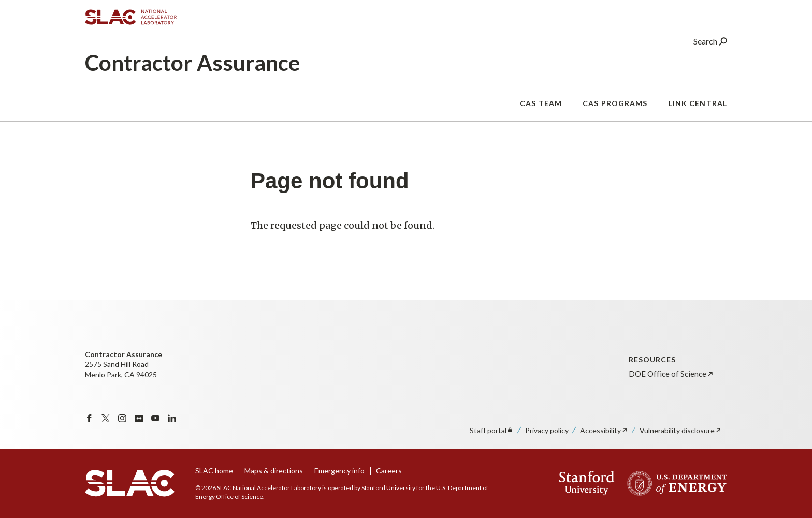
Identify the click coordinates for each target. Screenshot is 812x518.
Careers (389, 471)
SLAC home (214, 471)
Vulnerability (681, 430)
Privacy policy (547, 430)
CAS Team (541, 111)
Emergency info (339, 471)
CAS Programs (615, 111)
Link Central (698, 111)
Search (710, 49)
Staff (492, 430)
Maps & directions (274, 471)
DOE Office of (671, 374)
